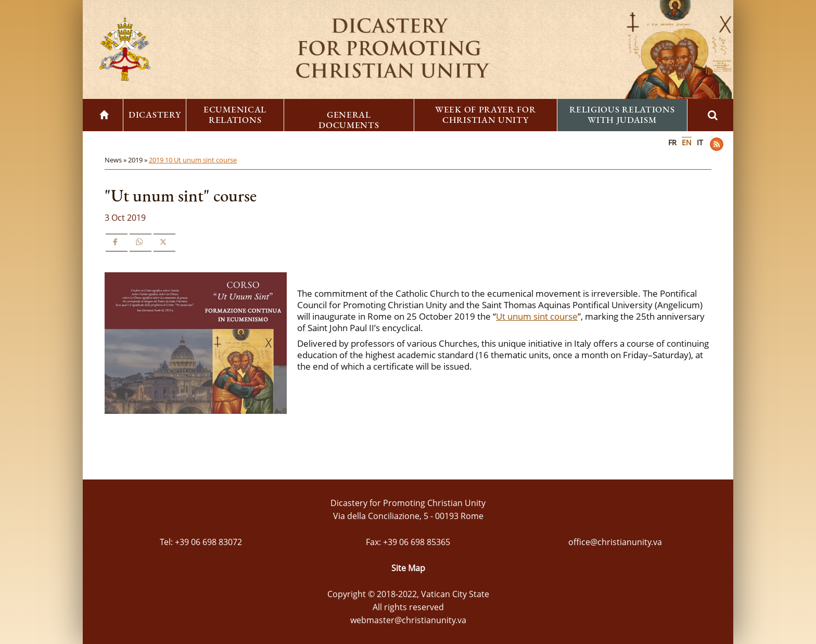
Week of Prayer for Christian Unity (486, 115)
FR (672, 142)
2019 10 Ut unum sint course (193, 160)
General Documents (349, 120)
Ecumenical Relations (235, 115)
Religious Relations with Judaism (622, 115)
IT (700, 142)
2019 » (138, 160)
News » (116, 160)
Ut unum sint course (537, 316)
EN (687, 142)
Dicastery (155, 115)
